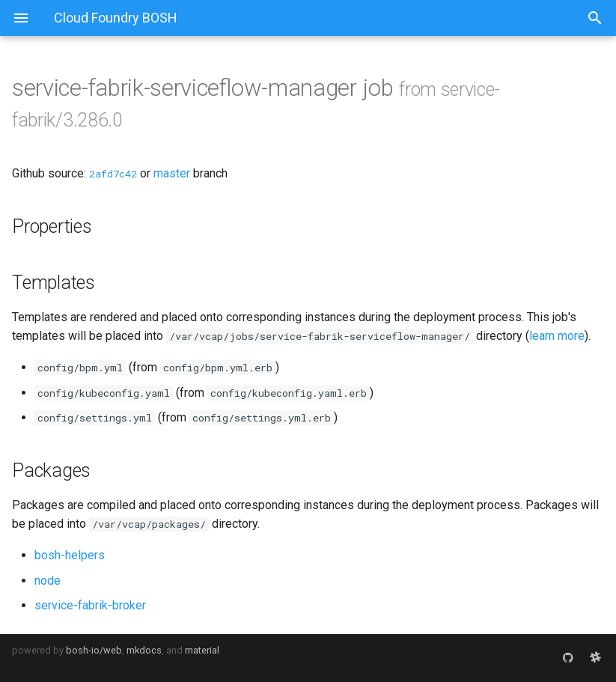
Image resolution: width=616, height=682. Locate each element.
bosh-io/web (94, 650)
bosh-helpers (70, 555)
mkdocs (144, 650)
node (48, 581)
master (172, 173)
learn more (557, 336)
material (202, 650)
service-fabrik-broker (90, 605)
